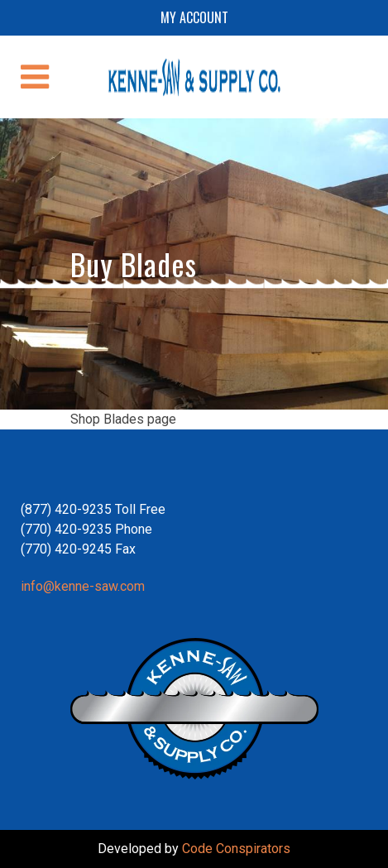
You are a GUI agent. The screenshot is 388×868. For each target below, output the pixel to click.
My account (194, 17)
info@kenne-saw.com (83, 586)
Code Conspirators (236, 849)
